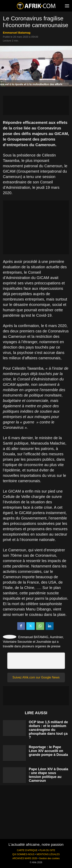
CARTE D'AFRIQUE (27, 850)
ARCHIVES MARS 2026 (25, 858)
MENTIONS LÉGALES (48, 854)
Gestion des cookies (49, 858)
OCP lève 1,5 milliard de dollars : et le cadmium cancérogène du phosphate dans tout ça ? (48, 730)
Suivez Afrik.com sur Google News (36, 677)
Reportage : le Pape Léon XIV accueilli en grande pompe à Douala (48, 751)
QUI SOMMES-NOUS (23, 854)
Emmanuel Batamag (17, 33)
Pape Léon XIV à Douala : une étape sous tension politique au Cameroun (48, 775)
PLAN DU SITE (47, 850)
